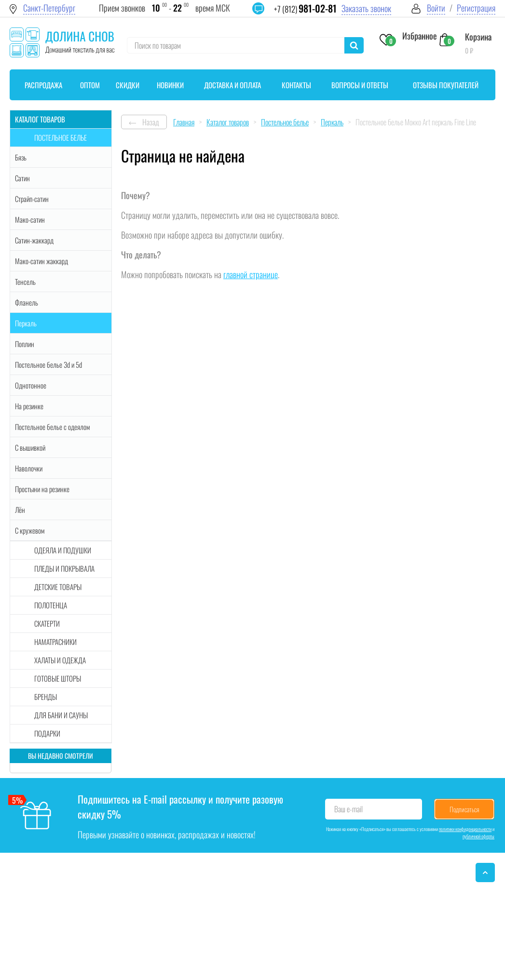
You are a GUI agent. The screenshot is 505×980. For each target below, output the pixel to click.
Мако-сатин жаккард (41, 261)
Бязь (21, 157)
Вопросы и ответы (360, 85)
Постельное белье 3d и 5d (48, 364)
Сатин (22, 178)
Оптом (90, 85)
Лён (20, 510)
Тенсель (25, 282)
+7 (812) (305, 9)
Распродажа (43, 85)
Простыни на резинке (42, 489)
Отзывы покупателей (446, 85)
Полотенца (51, 605)
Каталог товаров (40, 119)
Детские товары (58, 587)
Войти (436, 8)
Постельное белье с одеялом (52, 427)
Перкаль (26, 323)
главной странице (251, 274)
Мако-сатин (30, 219)
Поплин (25, 344)
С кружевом (30, 530)
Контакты (296, 85)
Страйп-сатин (32, 199)
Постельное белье (61, 137)
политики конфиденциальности (465, 829)
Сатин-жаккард (34, 240)
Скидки (128, 85)
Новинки (170, 85)
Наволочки (29, 468)
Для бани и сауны (61, 715)
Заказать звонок (366, 8)
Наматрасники (55, 642)
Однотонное (31, 385)
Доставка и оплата (232, 85)
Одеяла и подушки (63, 550)
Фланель (27, 302)
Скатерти (47, 623)
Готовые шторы (58, 678)
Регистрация (476, 8)
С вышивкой (30, 447)
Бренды (46, 697)
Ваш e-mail (348, 809)
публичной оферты (478, 836)
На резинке (29, 406)
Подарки (47, 733)
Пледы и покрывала (64, 568)
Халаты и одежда (60, 660)
